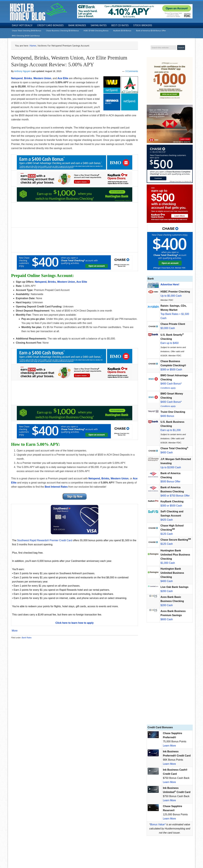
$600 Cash (167, 619)
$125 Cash (167, 534)
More (15, 631)
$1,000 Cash (168, 563)
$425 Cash (167, 520)
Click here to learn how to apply (75, 623)
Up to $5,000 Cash (171, 296)
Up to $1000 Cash (171, 467)
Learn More (169, 746)
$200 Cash (167, 591)
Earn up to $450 (170, 343)
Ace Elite (63, 78)
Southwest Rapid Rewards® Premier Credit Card (45, 540)
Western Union (42, 78)
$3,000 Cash (168, 328)
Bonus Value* (158, 824)
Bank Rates (27, 638)
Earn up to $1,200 (171, 430)
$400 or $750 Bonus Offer (175, 496)
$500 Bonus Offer (170, 482)
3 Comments (132, 71)
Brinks (28, 78)
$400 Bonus (167, 416)
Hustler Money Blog (38, 12)
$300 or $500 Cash (171, 370)
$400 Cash (167, 452)
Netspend (17, 78)
